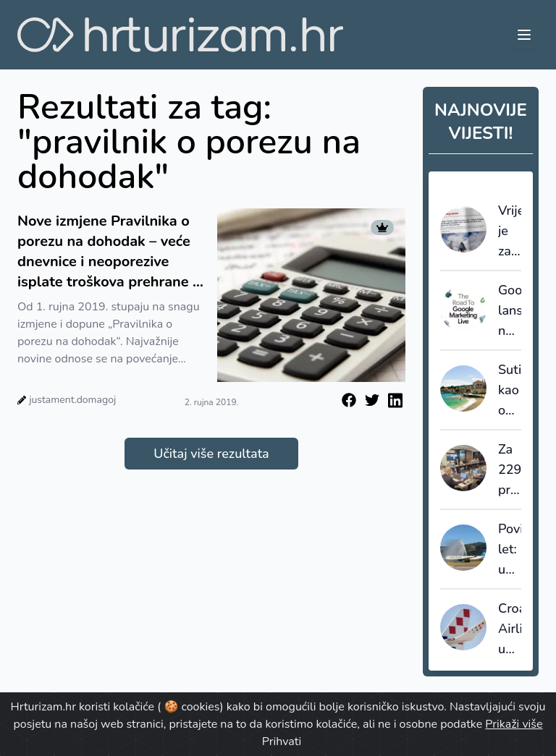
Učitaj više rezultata (211, 454)
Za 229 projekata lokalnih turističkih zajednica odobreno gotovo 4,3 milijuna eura (510, 470)
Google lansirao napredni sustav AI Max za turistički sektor (510, 311)
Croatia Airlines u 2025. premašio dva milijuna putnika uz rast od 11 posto (510, 629)
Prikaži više (514, 724)
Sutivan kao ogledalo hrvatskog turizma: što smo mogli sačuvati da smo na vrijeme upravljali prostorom (510, 391)
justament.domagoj (72, 400)
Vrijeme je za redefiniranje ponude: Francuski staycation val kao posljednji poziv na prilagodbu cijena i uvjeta (510, 232)
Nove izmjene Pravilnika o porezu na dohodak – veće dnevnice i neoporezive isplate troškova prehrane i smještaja (107, 252)
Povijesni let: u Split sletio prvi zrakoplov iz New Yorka (510, 550)
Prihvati (282, 742)
